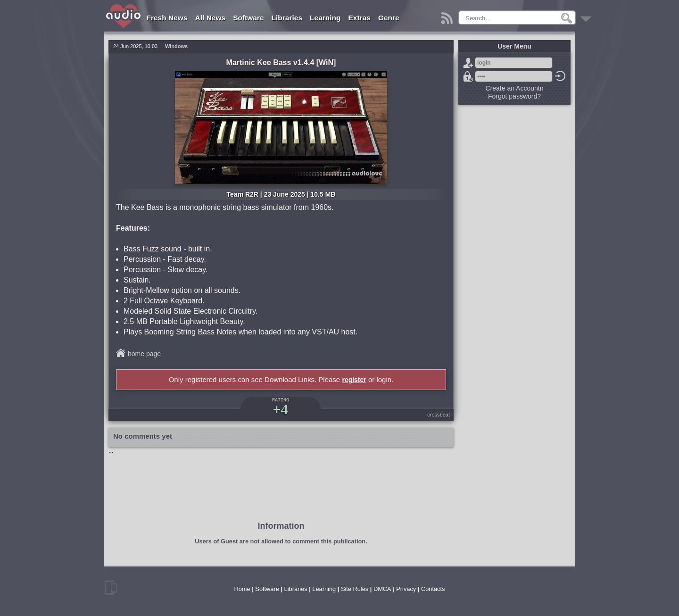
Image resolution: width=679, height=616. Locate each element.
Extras (360, 18)
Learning (325, 18)
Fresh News (167, 18)
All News (211, 18)
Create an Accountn (515, 88)
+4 (280, 409)
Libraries (287, 18)
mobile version (111, 588)
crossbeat (439, 415)
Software (248, 18)
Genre (389, 18)
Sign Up (468, 63)
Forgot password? (468, 76)
